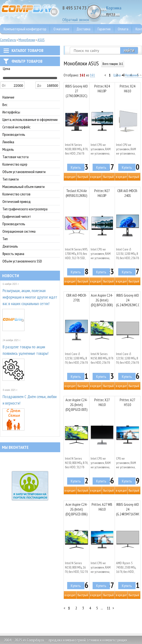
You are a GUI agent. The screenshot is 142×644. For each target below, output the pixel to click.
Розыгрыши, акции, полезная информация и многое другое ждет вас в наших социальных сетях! (30, 297)
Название (132, 75)
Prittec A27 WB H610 (102, 507)
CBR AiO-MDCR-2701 (77, 298)
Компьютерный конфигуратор (25, 29)
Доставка (83, 29)
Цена (117, 75)
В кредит (70, 177)
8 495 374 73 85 (77, 8)
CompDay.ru (8, 40)
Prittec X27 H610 (102, 402)
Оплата (123, 29)
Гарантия (104, 29)
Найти (129, 50)
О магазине (61, 29)
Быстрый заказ (83, 178)
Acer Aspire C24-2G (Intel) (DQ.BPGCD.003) (77, 405)
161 (92, 75)
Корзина (124, 11)
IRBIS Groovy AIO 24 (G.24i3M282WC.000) (128, 300)
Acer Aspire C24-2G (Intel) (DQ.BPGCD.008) (102, 300)
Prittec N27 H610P (102, 193)
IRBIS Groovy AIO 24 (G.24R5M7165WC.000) (128, 509)
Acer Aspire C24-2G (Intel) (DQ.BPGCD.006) (77, 509)
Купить (76, 167)
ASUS (41, 40)
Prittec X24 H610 (127, 88)
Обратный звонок (76, 20)
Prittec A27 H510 (127, 402)
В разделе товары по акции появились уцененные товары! (26, 350)
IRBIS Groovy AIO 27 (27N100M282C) (77, 91)
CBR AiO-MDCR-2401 (128, 193)
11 (109, 608)
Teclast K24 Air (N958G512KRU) (77, 193)
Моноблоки (27, 40)
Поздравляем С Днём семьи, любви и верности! (30, 400)
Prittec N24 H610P (102, 88)
